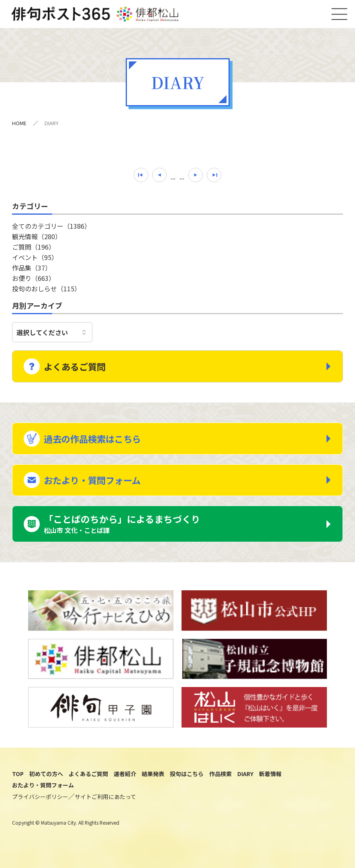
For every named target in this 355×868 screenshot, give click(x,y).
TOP (18, 779)
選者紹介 (125, 779)
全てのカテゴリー (51, 229)
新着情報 (270, 779)
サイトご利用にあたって (105, 802)
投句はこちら (187, 779)
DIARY (245, 779)
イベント (35, 260)
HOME (19, 126)
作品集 (32, 270)
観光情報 (37, 239)
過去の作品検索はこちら (95, 440)
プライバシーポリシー (40, 802)
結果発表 (153, 779)
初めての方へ (46, 779)
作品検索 (220, 779)
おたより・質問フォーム (95, 483)
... (173, 179)
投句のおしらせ (46, 291)
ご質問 (34, 250)
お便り (34, 281)
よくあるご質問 (77, 367)
